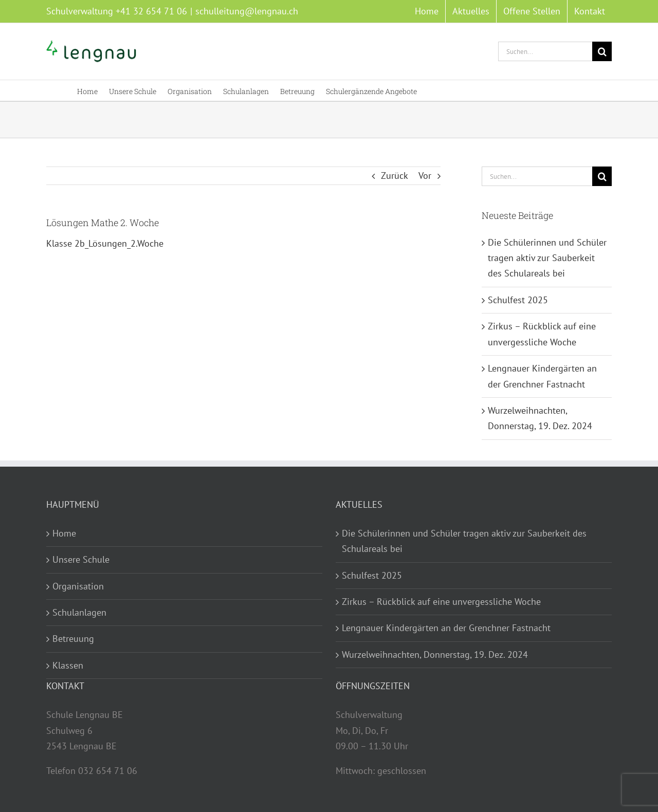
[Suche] (602, 51)
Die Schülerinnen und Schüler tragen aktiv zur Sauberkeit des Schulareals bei (547, 258)
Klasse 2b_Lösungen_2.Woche (105, 243)
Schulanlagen (79, 612)
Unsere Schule (81, 559)
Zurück (395, 176)
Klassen (68, 665)
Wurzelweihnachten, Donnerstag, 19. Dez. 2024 (435, 654)
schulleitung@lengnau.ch (247, 11)
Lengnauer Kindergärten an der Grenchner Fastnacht (446, 628)
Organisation (78, 586)
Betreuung (73, 639)
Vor (425, 176)
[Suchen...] (545, 51)
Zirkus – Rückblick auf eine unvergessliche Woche (441, 602)
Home (64, 533)
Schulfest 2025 (518, 300)
